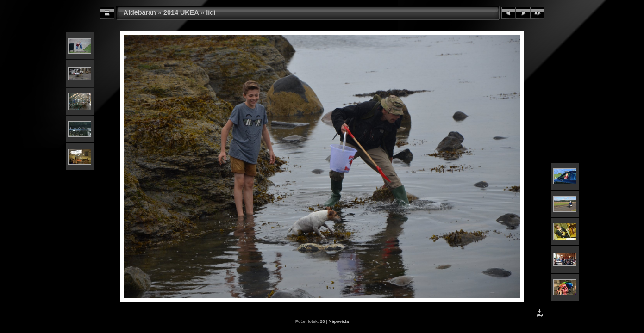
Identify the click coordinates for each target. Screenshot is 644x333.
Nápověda (339, 321)
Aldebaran (140, 12)
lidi (211, 12)
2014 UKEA (181, 12)
